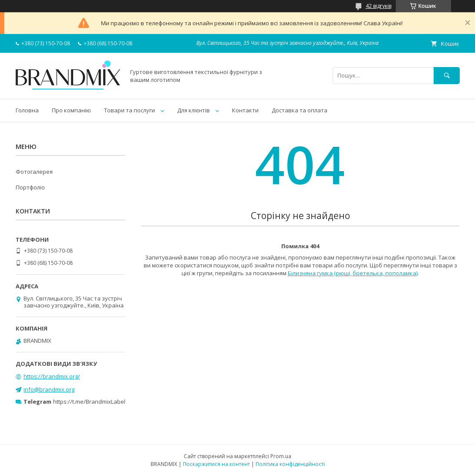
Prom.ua (281, 456)
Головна (27, 110)
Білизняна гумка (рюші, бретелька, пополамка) (353, 273)
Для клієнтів (194, 110)
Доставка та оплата (300, 110)
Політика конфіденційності (290, 464)
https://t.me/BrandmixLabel (89, 402)
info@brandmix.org (49, 389)
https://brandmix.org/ (52, 376)
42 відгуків (379, 6)
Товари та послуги (130, 110)
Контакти (245, 110)
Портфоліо (30, 187)
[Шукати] (447, 76)
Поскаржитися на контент (216, 464)
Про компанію (71, 110)
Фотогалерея (34, 172)
